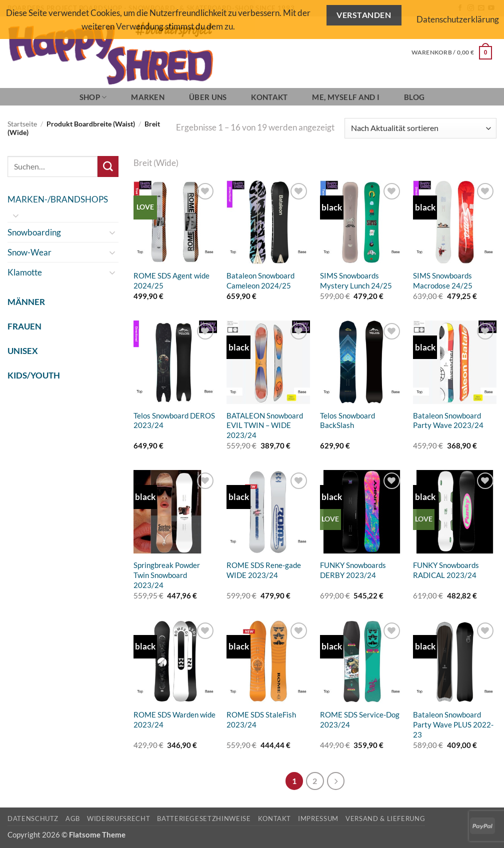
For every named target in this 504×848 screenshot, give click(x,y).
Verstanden (364, 15)
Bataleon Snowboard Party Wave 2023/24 (448, 420)
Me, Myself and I (346, 97)
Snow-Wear (29, 252)
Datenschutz (33, 818)
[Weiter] (336, 781)
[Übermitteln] (108, 166)
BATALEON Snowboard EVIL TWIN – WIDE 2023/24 (265, 425)
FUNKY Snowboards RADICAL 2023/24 (446, 570)
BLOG (414, 97)
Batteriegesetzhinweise (204, 818)
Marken (148, 97)
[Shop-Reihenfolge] (420, 128)
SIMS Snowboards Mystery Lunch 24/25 (356, 280)
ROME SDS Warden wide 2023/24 (174, 719)
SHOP (93, 97)
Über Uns (208, 97)
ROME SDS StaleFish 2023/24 (261, 719)
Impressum (318, 818)
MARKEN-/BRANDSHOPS (58, 199)
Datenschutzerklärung (458, 19)
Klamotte (25, 272)
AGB (73, 818)
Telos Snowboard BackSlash (347, 420)
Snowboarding (34, 232)
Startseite (22, 124)
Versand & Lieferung (385, 818)
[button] (452, 52)
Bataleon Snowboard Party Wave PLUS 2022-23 (453, 724)
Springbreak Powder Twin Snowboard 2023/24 (167, 575)
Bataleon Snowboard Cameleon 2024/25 (260, 280)
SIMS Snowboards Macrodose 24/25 (443, 280)
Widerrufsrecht (118, 818)
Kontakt (269, 97)
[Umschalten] (16, 215)
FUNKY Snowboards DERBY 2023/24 (353, 570)
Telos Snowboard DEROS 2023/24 (174, 420)
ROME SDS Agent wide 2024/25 (171, 280)
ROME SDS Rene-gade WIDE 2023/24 (264, 570)
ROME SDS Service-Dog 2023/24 (360, 719)
